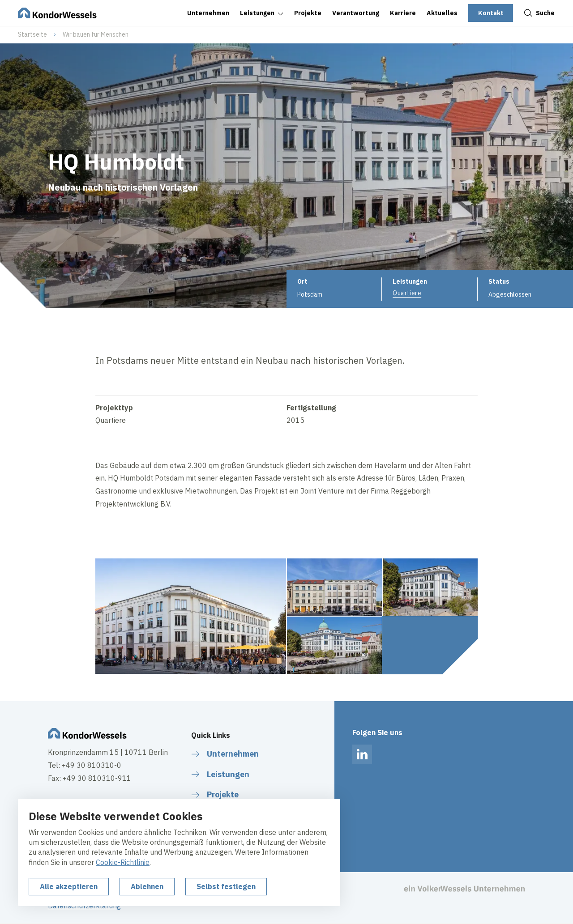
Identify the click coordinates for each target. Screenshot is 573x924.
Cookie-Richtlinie (123, 862)
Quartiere (407, 293)
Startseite (32, 34)
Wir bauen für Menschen (96, 34)
